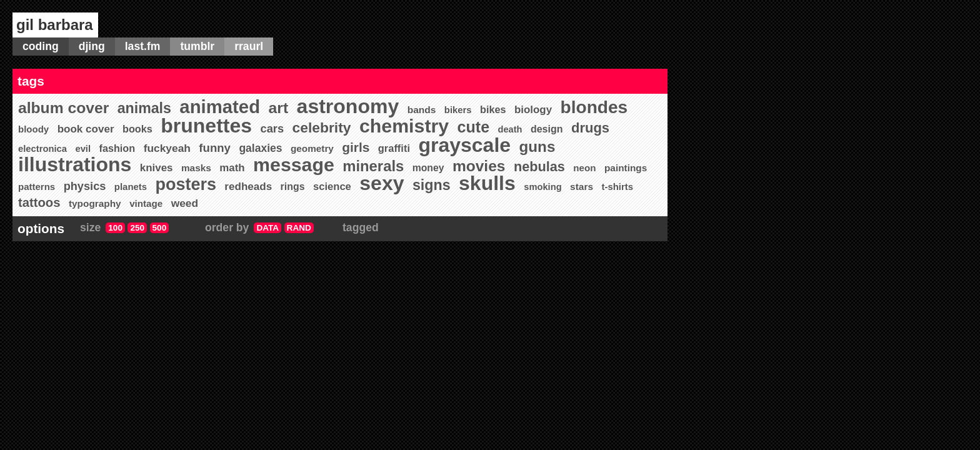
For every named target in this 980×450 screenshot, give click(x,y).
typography (95, 203)
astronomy (348, 106)
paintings (626, 168)
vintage (146, 203)
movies (479, 166)
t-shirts (617, 187)
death (510, 129)
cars (272, 128)
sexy (382, 183)
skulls (487, 183)
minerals (373, 166)
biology (533, 110)
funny (215, 148)
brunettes (206, 126)
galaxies (260, 148)
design (547, 129)
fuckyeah (167, 148)
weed (185, 203)
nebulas (539, 167)
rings (293, 187)
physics (85, 186)
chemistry (404, 126)
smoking (542, 187)
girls (356, 147)
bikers (458, 110)
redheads (248, 187)
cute (474, 127)
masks (196, 168)
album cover (63, 108)
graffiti (394, 148)
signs (432, 185)
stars (582, 187)
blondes (594, 107)
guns (537, 147)
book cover (86, 129)
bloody (33, 129)
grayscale (464, 145)
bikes (493, 109)
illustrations (75, 164)
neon (584, 168)
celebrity (322, 127)
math (232, 168)
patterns (37, 187)
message (294, 165)
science (332, 187)
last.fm (143, 46)
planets (131, 187)
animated (220, 107)
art (279, 108)
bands (422, 110)
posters (186, 184)
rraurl (249, 46)
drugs (590, 128)
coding (41, 46)
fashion (117, 148)
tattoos (39, 202)
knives (157, 168)
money (428, 168)
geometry (312, 148)
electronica (42, 149)
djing (92, 46)
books (137, 129)
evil (83, 149)
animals (144, 108)
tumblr (197, 46)
